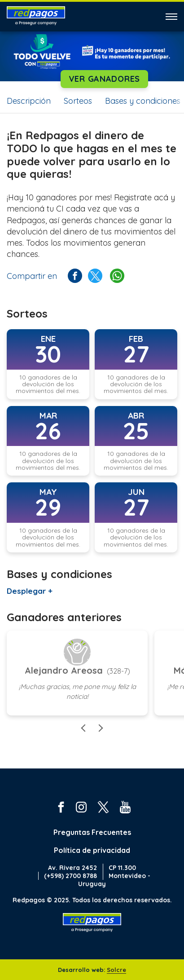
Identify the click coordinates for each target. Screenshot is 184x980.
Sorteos (78, 101)
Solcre (116, 970)
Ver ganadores (104, 79)
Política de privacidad (92, 850)
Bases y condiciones (143, 101)
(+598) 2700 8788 (70, 876)
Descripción (29, 101)
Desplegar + (30, 591)
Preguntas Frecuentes (92, 832)
